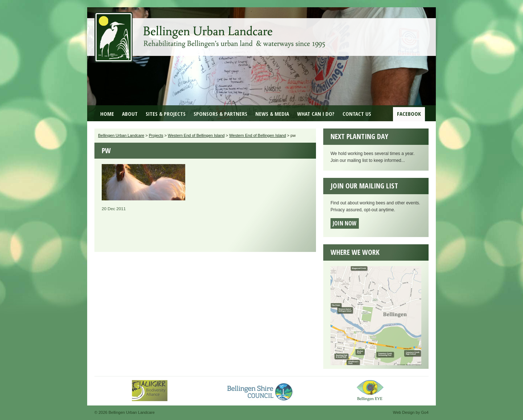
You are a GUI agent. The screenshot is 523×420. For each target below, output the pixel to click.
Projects (156, 135)
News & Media (272, 114)
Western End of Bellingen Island (196, 135)
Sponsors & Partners (220, 114)
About (130, 114)
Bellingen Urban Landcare (211, 32)
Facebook (409, 114)
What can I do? (316, 114)
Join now (345, 223)
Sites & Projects (166, 114)
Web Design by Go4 (411, 412)
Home (107, 114)
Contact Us (357, 114)
